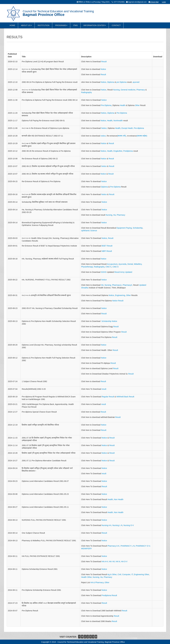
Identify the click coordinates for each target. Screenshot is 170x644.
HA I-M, (112, 561)
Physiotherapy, (87, 267)
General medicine (128, 90)
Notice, (104, 128)
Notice (103, 69)
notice (103, 136)
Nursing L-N (117, 525)
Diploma (111, 82)
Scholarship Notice (109, 321)
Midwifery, (138, 264)
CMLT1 (108, 267)
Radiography (86, 92)
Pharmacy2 (127, 285)
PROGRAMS (61, 25)
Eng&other (118, 151)
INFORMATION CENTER (95, 25)
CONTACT (116, 25)
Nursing (116, 90)
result (104, 389)
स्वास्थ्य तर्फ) (122, 136)
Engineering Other (141, 574)
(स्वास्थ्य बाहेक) (142, 136)
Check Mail (154, 2)
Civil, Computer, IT (125, 574)
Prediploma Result (109, 595)
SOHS (104, 272)
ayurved (136, 82)
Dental (130, 264)
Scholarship (138, 228)
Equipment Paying (124, 228)
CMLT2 (116, 267)
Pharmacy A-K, (114, 546)
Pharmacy (141, 90)
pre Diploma (121, 82)
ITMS (75, 25)
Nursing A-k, (107, 525)
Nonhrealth (118, 121)
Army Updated (126, 272)
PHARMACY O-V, (143, 546)
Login (164, 2)
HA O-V (124, 561)
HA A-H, (105, 561)
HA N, (118, 561)
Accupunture (112, 264)
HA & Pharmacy (97, 582)
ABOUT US (26, 25)
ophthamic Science (89, 231)
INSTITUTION (44, 25)
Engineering (120, 295)
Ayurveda (122, 264)
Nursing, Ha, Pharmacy (102, 577)
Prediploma (128, 151)
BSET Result (107, 246)
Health (123, 105)
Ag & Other (112, 574)
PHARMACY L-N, (128, 546)
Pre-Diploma (106, 105)
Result (104, 62)
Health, (111, 512)
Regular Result (108, 397)
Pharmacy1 (117, 285)
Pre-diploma (139, 128)
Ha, (115, 215)
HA (102, 285)
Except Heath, (128, 128)
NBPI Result (107, 251)
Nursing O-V (129, 525)
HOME (12, 25)
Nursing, (108, 285)
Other (138, 105)
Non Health (119, 499)
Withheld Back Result (125, 397)
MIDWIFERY (87, 549)
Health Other (86, 577)
